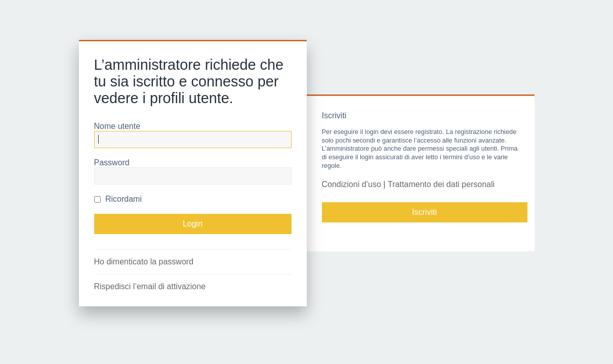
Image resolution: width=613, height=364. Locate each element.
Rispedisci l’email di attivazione (150, 286)
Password (112, 163)
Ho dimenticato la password (144, 262)
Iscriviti (424, 212)
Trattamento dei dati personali (441, 184)
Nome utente (117, 126)
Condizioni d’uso (352, 184)
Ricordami (118, 199)
